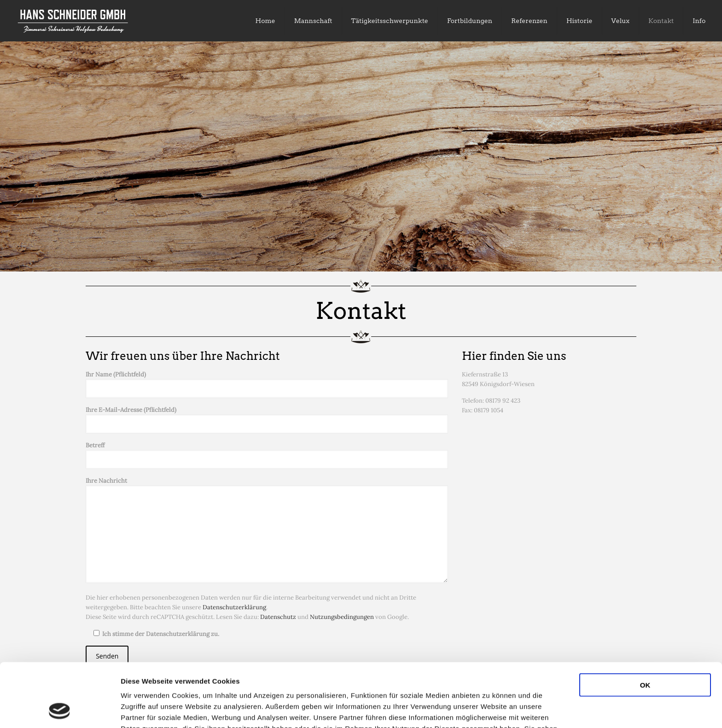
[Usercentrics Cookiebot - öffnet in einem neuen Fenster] (60, 710)
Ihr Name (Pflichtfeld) (267, 384)
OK (645, 625)
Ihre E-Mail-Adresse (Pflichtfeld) (267, 420)
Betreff (267, 455)
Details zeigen (490, 710)
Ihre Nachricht (267, 530)
